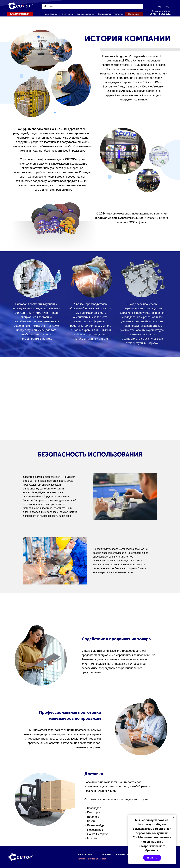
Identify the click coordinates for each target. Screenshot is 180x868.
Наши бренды (85, 854)
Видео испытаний (126, 854)
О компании (104, 854)
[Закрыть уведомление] (174, 817)
